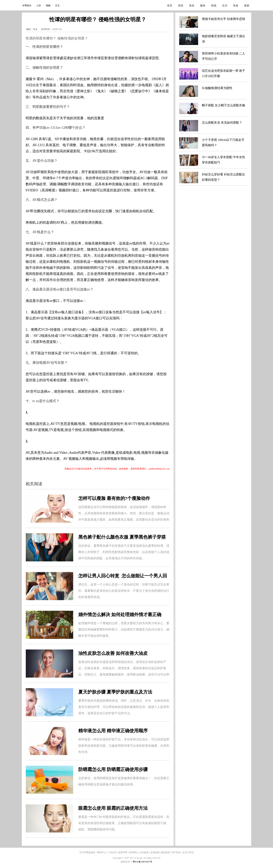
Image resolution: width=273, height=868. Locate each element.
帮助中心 (101, 852)
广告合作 (112, 852)
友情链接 (155, 852)
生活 (225, 6)
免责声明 (123, 852)
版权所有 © (127, 862)
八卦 (39, 6)
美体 (192, 6)
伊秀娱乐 (27, 6)
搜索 (247, 6)
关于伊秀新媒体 (87, 852)
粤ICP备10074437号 (142, 862)
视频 (48, 6)
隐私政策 (166, 852)
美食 (236, 6)
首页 (170, 6)
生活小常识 (188, 852)
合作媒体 (144, 852)
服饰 (203, 6)
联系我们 (133, 852)
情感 (214, 6)
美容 (181, 6)
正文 (57, 6)
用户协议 (176, 852)
